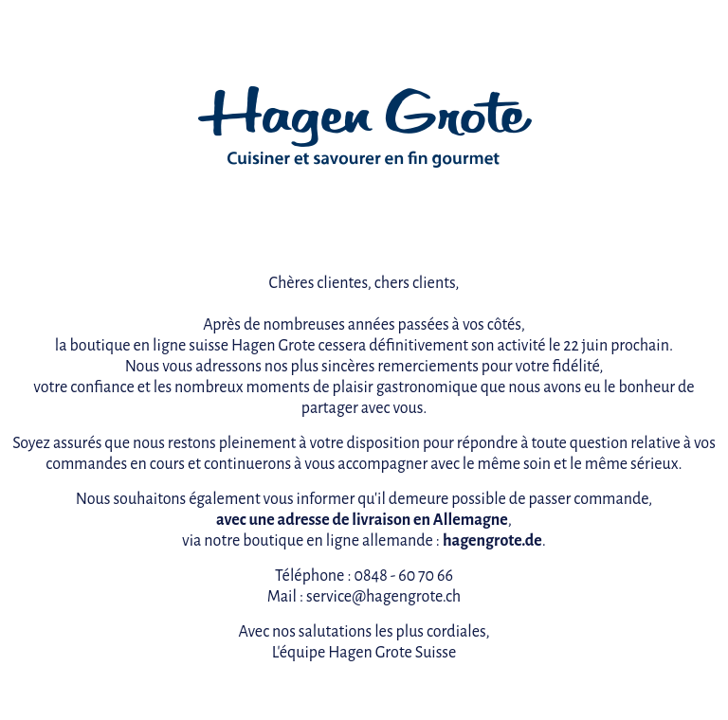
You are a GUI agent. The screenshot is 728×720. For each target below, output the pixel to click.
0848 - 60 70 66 (403, 576)
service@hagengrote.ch (383, 597)
